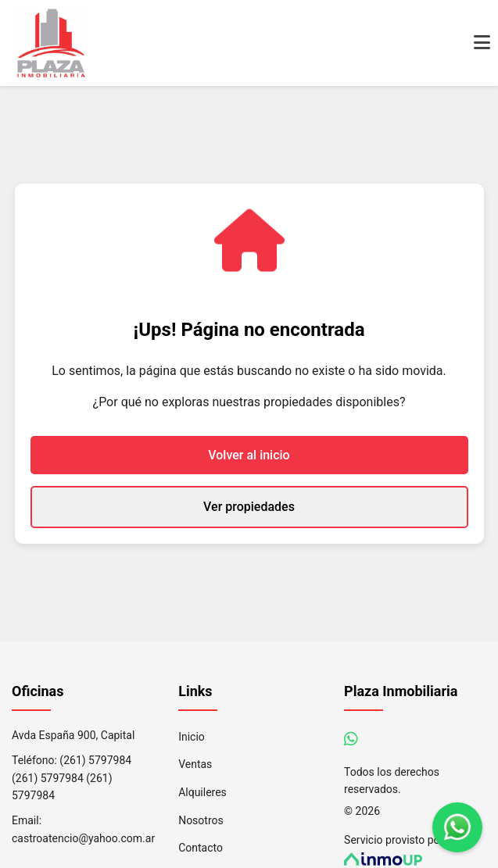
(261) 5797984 (95, 760)
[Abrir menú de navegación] (482, 43)
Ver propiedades (249, 507)
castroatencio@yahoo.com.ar (83, 838)
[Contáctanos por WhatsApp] (351, 739)
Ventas (195, 764)
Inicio (192, 737)
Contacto (201, 848)
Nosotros (201, 820)
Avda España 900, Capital (73, 735)
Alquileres (202, 792)
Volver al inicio (249, 455)
